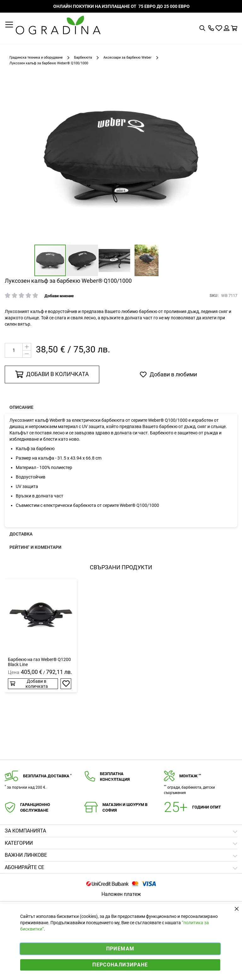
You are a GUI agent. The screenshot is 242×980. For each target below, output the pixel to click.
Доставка (21, 534)
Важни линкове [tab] (26, 855)
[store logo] (58, 25)
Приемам (120, 949)
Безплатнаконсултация (115, 777)
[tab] (121, 868)
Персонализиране (120, 965)
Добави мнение (59, 296)
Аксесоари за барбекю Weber (127, 58)
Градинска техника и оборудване (36, 58)
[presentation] (121, 407)
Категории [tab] (19, 843)
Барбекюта (83, 58)
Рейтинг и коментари (35, 547)
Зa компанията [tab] (25, 831)
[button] (47, 157)
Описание (21, 407)
